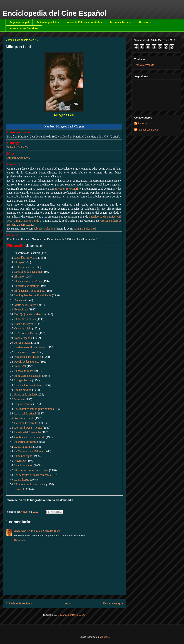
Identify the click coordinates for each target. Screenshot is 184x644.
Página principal (19, 22)
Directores (145, 22)
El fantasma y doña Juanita (30, 291)
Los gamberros (23, 380)
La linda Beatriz (23, 267)
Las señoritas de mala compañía (33, 475)
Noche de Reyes (24, 324)
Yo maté (19, 399)
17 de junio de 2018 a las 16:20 (43, 531)
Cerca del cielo (23, 328)
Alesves (142, 123)
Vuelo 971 (20, 366)
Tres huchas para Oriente (29, 385)
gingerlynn (20, 531)
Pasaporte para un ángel (28, 357)
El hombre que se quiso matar (31, 470)
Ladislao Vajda (97, 217)
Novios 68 (20, 461)
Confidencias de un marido (30, 437)
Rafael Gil (115, 217)
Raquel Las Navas (148, 130)
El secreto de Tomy (25, 442)
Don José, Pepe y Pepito (28, 428)
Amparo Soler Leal (18, 158)
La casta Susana (23, 447)
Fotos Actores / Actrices (24, 28)
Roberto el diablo (24, 418)
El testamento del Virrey (28, 281)
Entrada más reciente (19, 603)
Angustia (19, 300)
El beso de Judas (24, 371)
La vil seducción (24, 465)
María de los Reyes (25, 305)
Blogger (105, 637)
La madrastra (22, 480)
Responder (20, 540)
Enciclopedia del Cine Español (55, 13)
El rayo (18, 262)
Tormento (20, 489)
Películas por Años (48, 22)
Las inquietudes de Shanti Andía (33, 295)
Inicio (68, 603)
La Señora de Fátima (26, 333)
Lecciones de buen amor (28, 272)
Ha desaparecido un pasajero (31, 347)
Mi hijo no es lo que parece (30, 484)
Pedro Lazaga (27, 225)
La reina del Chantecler (28, 432)
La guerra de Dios (25, 352)
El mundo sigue (23, 456)
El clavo (19, 277)
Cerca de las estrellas (26, 423)
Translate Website (144, 65)
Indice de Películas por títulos (84, 22)
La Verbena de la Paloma (29, 451)
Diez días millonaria (26, 258)
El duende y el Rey (25, 319)
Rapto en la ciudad (25, 395)
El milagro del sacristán (28, 376)
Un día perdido (23, 390)
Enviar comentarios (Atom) (72, 615)
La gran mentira (23, 404)
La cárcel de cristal (25, 413)
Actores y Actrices (120, 22)
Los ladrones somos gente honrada (34, 409)
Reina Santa (21, 309)
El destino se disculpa (27, 286)
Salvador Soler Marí (19, 147)
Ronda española (23, 338)
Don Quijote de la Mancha (29, 314)
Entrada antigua (113, 603)
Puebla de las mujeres (27, 362)
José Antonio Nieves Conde (23, 221)
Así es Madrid (22, 343)
